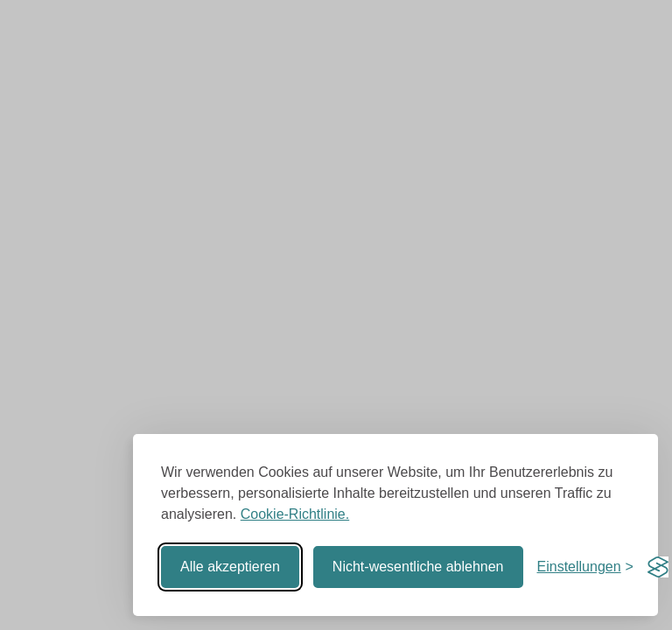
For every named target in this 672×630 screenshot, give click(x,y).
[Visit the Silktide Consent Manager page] (658, 567)
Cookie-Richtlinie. (295, 514)
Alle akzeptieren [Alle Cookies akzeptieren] (230, 567)
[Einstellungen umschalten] (585, 567)
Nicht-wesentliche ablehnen (418, 567)
